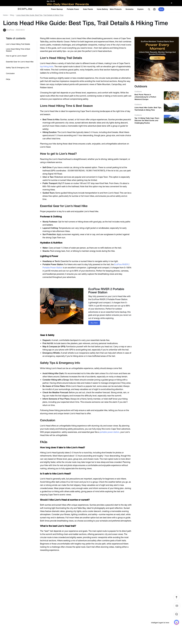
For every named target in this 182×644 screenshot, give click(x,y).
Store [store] (161, 9)
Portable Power (74, 9)
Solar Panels (89, 9)
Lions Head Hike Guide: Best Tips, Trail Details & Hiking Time (148, 109)
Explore (142, 9)
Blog (12, 15)
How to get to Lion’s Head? (16, 56)
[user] (154, 9)
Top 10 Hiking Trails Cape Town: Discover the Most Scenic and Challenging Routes (147, 121)
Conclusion (10, 73)
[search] (149, 9)
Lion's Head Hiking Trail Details (18, 44)
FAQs (8, 79)
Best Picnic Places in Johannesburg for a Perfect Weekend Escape (145, 97)
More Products (117, 9)
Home (5, 15)
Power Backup (58, 9)
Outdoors (138, 92)
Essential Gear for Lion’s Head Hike (20, 62)
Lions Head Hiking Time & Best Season (18, 50)
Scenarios (131, 9)
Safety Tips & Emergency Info (17, 68)
